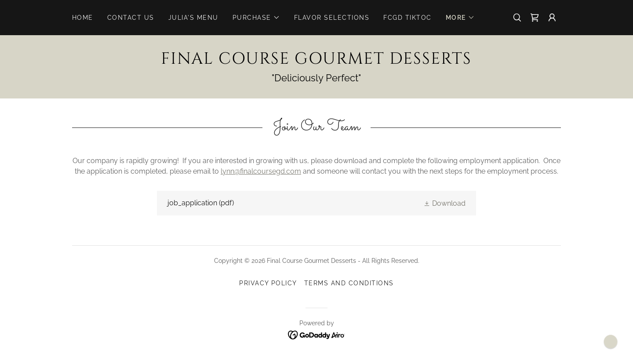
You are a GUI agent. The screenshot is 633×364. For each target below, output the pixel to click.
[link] (535, 18)
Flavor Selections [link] (332, 18)
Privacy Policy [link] (268, 283)
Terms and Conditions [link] (349, 283)
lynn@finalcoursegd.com (261, 171)
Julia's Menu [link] (193, 18)
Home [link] (83, 18)
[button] (256, 18)
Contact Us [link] (131, 18)
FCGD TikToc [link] (407, 18)
